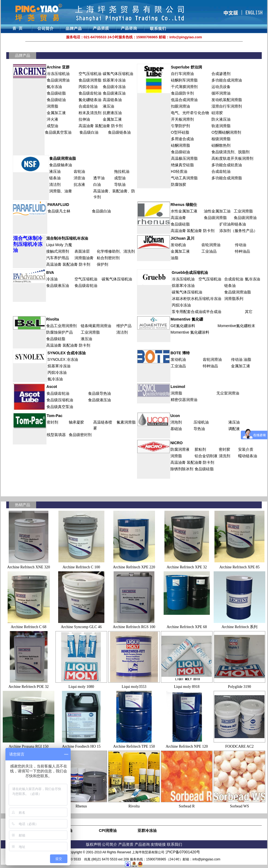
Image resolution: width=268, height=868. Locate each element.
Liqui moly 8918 (187, 687)
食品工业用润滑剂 (61, 326)
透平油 (99, 178)
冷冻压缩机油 (58, 74)
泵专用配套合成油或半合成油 (197, 312)
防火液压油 (221, 119)
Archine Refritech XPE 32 (187, 567)
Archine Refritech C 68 (28, 627)
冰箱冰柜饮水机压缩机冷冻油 (197, 299)
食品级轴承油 (61, 165)
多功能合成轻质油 (227, 165)
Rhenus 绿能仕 (184, 205)
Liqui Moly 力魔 (59, 245)
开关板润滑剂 (182, 119)
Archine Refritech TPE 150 (134, 746)
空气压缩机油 (90, 74)
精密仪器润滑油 (184, 400)
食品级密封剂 (80, 435)
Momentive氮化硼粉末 (236, 326)
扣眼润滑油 (180, 106)
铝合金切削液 (206, 456)
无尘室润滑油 (228, 393)
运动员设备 (221, 87)
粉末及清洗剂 (90, 113)
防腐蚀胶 (179, 184)
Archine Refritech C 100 (81, 567)
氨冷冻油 (54, 87)
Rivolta (53, 319)
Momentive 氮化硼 (187, 319)
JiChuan (178, 238)
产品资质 (126, 844)
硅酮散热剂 (221, 145)
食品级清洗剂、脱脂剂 (230, 152)
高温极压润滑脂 (184, 158)
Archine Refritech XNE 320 (28, 567)
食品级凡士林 (59, 211)
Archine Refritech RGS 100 (134, 627)
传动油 (241, 245)
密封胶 (225, 449)
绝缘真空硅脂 (182, 165)
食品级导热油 (99, 393)
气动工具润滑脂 (184, 178)
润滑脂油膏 (84, 258)
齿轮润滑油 (211, 245)
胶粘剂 (200, 449)
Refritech (186, 746)
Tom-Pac (55, 416)
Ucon (175, 416)
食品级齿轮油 (90, 93)
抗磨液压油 (112, 113)
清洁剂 (55, 184)
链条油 (55, 178)
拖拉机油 (122, 171)
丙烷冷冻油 (88, 87)
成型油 (52, 126)
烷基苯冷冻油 (114, 80)
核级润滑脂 (221, 139)
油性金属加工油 (217, 211)
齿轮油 (79, 171)
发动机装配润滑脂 (227, 100)
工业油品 (209, 251)
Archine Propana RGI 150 (29, 746)
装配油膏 (120, 191)
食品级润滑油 (58, 80)
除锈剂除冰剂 (182, 469)
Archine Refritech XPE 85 (239, 567)
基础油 (176, 429)
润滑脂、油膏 (61, 191)
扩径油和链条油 (233, 224)
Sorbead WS (239, 806)
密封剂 (52, 422)
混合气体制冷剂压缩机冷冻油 (28, 244)
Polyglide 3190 (239, 687)
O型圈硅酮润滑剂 (226, 132)
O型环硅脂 (180, 132)
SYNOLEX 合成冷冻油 (67, 353)
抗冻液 (79, 184)
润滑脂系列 (234, 299)
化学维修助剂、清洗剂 (116, 251)
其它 (249, 312)
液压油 (108, 106)
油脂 (174, 258)
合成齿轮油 (88, 106)
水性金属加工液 (184, 211)
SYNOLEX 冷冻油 (63, 359)
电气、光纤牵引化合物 (190, 113)
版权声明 (94, 844)
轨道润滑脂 (221, 126)
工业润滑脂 (243, 211)
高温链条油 (112, 100)
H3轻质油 (179, 171)
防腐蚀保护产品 (60, 332)
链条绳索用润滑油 (96, 326)
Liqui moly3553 (134, 687)
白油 (97, 184)
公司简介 (110, 844)
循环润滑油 (221, 93)
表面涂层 (82, 251)
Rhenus (81, 806)
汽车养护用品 (58, 258)
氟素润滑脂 (126, 422)
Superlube (186, 67)
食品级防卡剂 (182, 93)
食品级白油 (89, 132)
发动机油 (178, 245)
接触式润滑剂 (58, 251)
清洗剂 (225, 456)
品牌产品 (23, 55)
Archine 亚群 (58, 67)
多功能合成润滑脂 (227, 178)
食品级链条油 (119, 132)
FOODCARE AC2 (240, 746)
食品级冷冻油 (114, 87)
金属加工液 (56, 113)
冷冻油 (52, 279)
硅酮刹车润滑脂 (184, 80)
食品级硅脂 (56, 93)
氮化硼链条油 (90, 100)
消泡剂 (176, 422)
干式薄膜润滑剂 (184, 87)
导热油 (199, 429)
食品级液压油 (114, 93)
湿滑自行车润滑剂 (227, 106)
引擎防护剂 (180, 126)
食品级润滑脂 (90, 80)
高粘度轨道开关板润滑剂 (232, 158)
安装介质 (246, 449)
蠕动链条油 (248, 456)
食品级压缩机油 (60, 400)
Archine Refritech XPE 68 (187, 627)
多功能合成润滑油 (227, 80)
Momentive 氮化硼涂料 (190, 332)
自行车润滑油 (182, 74)
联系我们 (174, 844)
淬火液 (52, 119)
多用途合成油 (182, 139)
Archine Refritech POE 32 (29, 687)
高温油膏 (101, 191)
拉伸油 (84, 119)
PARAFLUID (58, 205)
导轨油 (120, 184)
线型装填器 (56, 435)
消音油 (79, 178)
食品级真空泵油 (58, 132)
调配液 (234, 429)
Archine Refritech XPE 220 (134, 567)
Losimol (178, 387)
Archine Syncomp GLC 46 (81, 627)
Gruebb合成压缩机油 (190, 272)
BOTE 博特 (180, 353)
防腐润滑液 (180, 449)
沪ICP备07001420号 (183, 852)
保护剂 (102, 264)
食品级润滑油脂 (63, 158)
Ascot (52, 387)
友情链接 (159, 844)
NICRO (177, 443)
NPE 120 (201, 746)
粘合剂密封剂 (108, 258)
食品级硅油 (56, 100)
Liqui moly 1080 (81, 687)
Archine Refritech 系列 (239, 627)
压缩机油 (201, 422)
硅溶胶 (217, 113)
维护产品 (124, 326)
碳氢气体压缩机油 (118, 74)
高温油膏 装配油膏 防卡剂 (101, 126)
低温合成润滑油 (184, 100)
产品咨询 (142, 844)
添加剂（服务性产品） (238, 231)
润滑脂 (52, 106)
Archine (172, 746)
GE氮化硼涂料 (183, 326)
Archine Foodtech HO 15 (81, 746)
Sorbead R (187, 806)
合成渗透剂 (221, 74)
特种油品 (242, 251)
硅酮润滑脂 (180, 145)
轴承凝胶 (76, 422)
